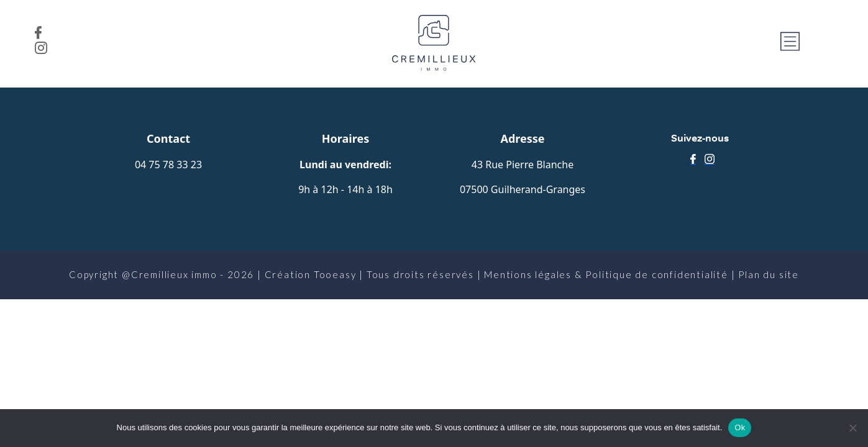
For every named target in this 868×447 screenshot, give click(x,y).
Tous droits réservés (420, 274)
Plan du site (769, 274)
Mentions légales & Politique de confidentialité (606, 274)
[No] (852, 428)
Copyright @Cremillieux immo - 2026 (162, 274)
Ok (740, 427)
